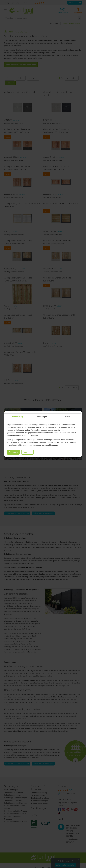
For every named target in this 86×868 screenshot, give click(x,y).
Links (68, 417)
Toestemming (17, 417)
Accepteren (14, 452)
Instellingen (42, 417)
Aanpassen (28, 452)
